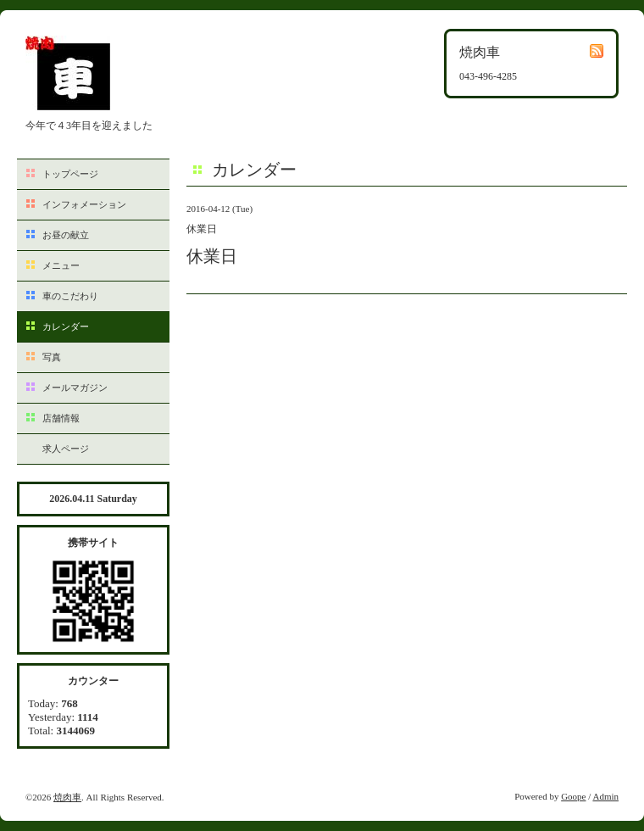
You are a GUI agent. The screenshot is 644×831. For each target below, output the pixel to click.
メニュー (61, 265)
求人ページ (66, 449)
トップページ (70, 174)
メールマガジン (75, 388)
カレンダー (66, 326)
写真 (52, 357)
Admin (605, 796)
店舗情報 (61, 418)
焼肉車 (67, 797)
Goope (573, 796)
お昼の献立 (66, 235)
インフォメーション (84, 204)
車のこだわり (70, 296)
